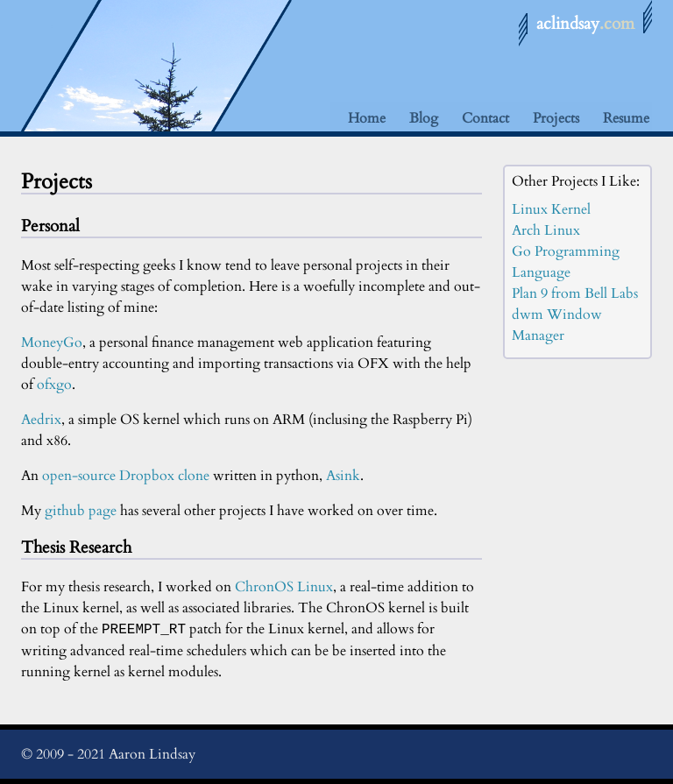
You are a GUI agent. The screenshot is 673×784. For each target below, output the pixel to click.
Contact (485, 118)
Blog (424, 118)
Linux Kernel (551, 209)
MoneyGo (52, 343)
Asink (343, 476)
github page (81, 511)
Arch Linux (546, 230)
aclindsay (585, 24)
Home (367, 118)
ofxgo (54, 385)
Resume (626, 118)
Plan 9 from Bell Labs (575, 293)
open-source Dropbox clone (126, 476)
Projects (556, 118)
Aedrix (41, 420)
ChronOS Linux (284, 587)
